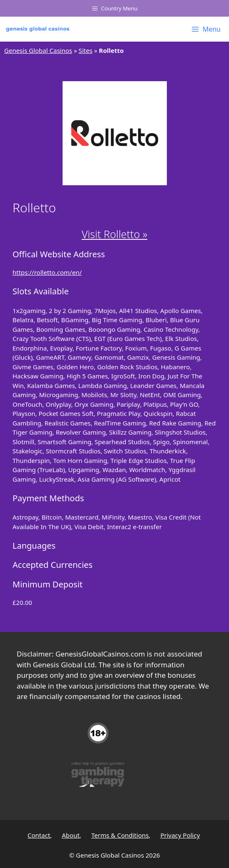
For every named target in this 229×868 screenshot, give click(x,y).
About (71, 835)
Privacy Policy (180, 835)
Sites (85, 50)
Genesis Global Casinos (38, 50)
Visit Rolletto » (114, 234)
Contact (39, 835)
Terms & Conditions (120, 835)
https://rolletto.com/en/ (47, 272)
